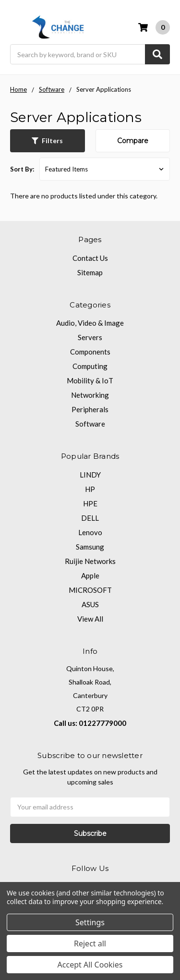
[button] (48, 141)
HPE (90, 503)
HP (90, 489)
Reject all (90, 943)
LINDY (90, 475)
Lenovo (90, 532)
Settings (90, 922)
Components (90, 352)
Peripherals (90, 409)
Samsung (90, 547)
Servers (90, 337)
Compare (133, 141)
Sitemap (90, 272)
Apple (90, 576)
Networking (90, 395)
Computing (90, 366)
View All (90, 619)
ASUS (90, 604)
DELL (90, 518)
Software (90, 424)
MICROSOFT (90, 590)
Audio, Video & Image (90, 323)
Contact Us (90, 258)
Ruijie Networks (90, 561)
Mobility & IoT (90, 380)
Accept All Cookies (90, 965)
